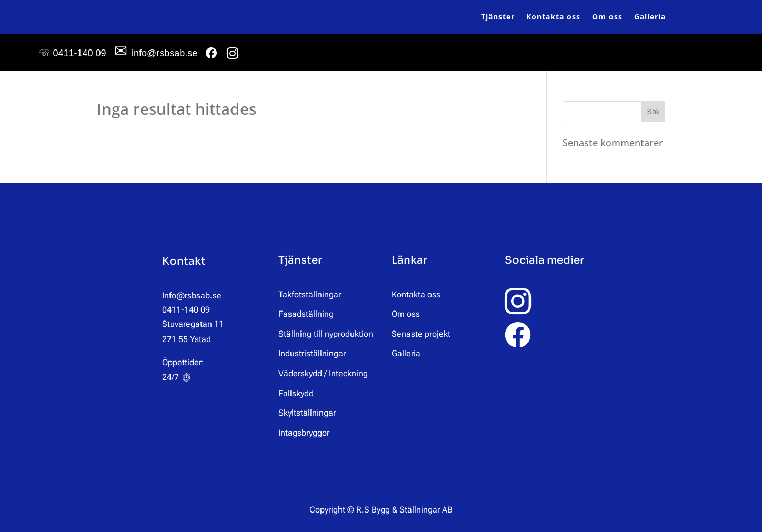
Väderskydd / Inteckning (323, 373)
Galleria (650, 17)
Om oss (607, 17)
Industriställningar (312, 353)
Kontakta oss (553, 17)
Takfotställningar (310, 294)
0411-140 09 (72, 53)
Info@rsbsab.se (192, 295)
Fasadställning (306, 314)
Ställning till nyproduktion (326, 334)
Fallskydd (296, 393)
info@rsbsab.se (156, 53)
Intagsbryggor (304, 433)
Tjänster (498, 17)
